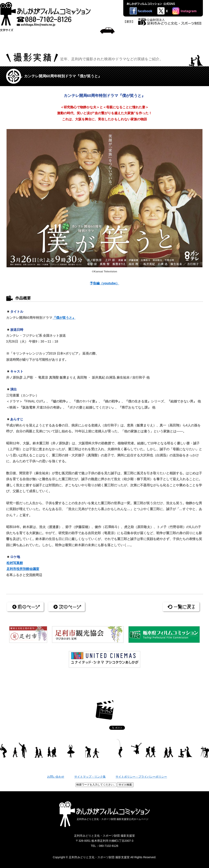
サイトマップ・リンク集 (90, 777)
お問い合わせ (56, 777)
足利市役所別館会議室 (23, 569)
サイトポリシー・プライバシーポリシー (141, 777)
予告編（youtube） (104, 283)
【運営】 (129, 22)
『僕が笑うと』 (64, 318)
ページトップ (105, 710)
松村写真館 (15, 563)
